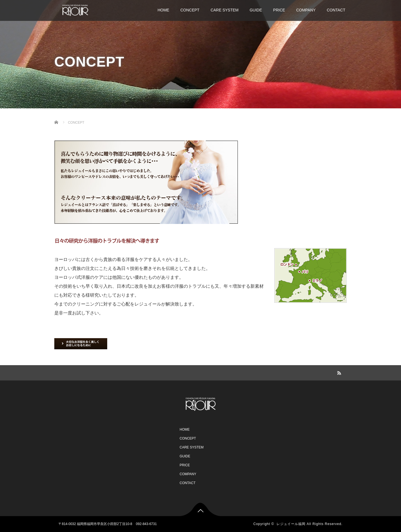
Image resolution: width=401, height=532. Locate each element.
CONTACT (336, 10)
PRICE (279, 10)
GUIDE (256, 10)
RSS (338, 372)
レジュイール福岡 (291, 524)
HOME (163, 10)
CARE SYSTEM (224, 10)
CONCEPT (190, 10)
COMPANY (306, 10)
